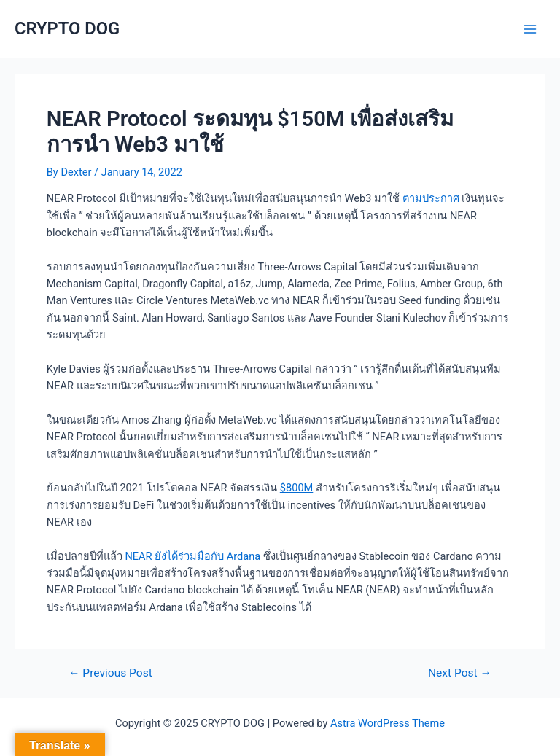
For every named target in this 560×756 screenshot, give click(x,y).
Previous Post (110, 674)
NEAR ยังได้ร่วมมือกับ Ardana (192, 556)
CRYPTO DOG (67, 28)
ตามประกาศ (431, 198)
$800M (297, 488)
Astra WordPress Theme (388, 723)
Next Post (460, 674)
